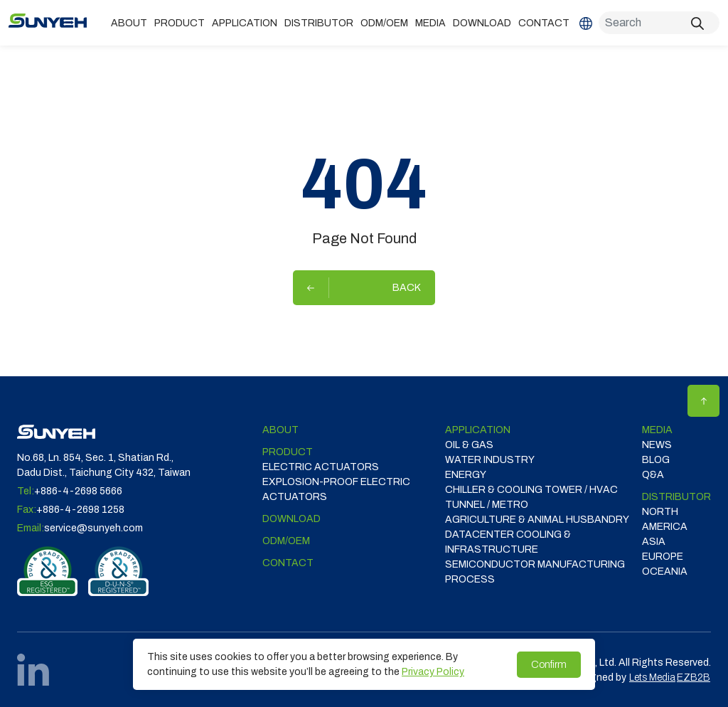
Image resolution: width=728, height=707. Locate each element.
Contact (544, 23)
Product (180, 23)
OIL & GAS (469, 445)
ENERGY (466, 475)
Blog (656, 460)
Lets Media (652, 677)
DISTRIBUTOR (319, 23)
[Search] (659, 23)
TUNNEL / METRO (487, 505)
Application (245, 23)
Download (482, 23)
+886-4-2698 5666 (78, 491)
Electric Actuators (321, 467)
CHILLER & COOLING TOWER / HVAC (531, 490)
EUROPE (663, 557)
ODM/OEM (384, 23)
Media (430, 23)
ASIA (654, 542)
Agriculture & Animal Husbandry (537, 520)
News (657, 445)
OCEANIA (665, 572)
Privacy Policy (433, 672)
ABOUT (129, 23)
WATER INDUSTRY (490, 460)
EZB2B (694, 677)
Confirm (549, 665)
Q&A (653, 475)
